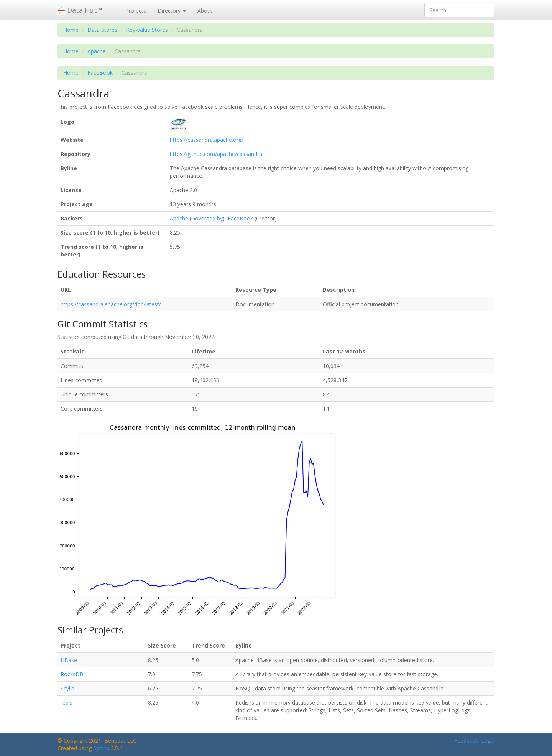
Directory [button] (172, 11)
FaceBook (100, 73)
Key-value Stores (147, 30)
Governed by (207, 218)
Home (71, 30)
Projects (136, 11)
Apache (97, 51)
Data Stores (102, 30)
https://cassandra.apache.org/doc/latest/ (111, 304)
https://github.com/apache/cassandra (216, 154)
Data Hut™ (80, 10)
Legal (488, 740)
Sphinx (101, 748)
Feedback (466, 740)
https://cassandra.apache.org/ (207, 140)
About (205, 11)
